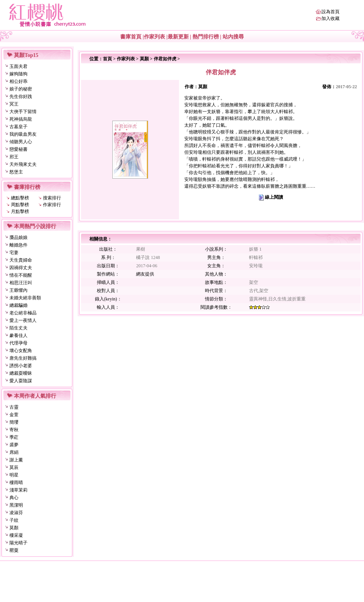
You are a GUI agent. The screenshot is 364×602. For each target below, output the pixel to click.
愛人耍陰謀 (21, 381)
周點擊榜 (20, 205)
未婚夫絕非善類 (25, 298)
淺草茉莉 (18, 490)
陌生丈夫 (18, 328)
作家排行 (52, 205)
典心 (14, 498)
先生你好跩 (21, 97)
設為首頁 (330, 12)
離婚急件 (18, 245)
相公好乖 (18, 81)
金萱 (14, 415)
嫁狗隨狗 (18, 74)
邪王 (14, 157)
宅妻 (14, 253)
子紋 (14, 520)
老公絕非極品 (23, 313)
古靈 (14, 407)
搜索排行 (52, 198)
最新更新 (178, 37)
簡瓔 (14, 422)
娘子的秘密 (21, 89)
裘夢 (14, 445)
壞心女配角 (21, 351)
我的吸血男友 (23, 134)
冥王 (14, 104)
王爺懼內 (18, 290)
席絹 (14, 452)
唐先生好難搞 (23, 358)
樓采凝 (16, 535)
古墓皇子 (18, 127)
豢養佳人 (18, 335)
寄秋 (14, 430)
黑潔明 (16, 505)
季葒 (14, 437)
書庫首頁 (131, 37)
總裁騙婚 (18, 305)
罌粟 (14, 550)
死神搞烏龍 (21, 119)
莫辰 (14, 467)
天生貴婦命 (21, 260)
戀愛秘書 (18, 149)
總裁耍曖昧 (21, 373)
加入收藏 (330, 18)
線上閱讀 (274, 197)
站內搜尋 (233, 37)
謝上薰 (16, 460)
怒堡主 (16, 172)
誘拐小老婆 (21, 366)
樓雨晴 (16, 483)
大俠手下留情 (23, 112)
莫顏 (14, 528)
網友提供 (145, 274)
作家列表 (154, 37)
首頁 (107, 59)
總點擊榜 (20, 198)
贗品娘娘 (18, 237)
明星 (14, 475)
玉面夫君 (18, 66)
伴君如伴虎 (165, 59)
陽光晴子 (18, 543)
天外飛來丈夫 (23, 164)
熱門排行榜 (206, 37)
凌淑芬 (16, 513)
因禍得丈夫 (21, 268)
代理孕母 (18, 343)
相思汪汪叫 (21, 283)
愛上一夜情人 (23, 320)
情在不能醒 (21, 275)
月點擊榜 (20, 211)
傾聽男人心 (21, 142)
